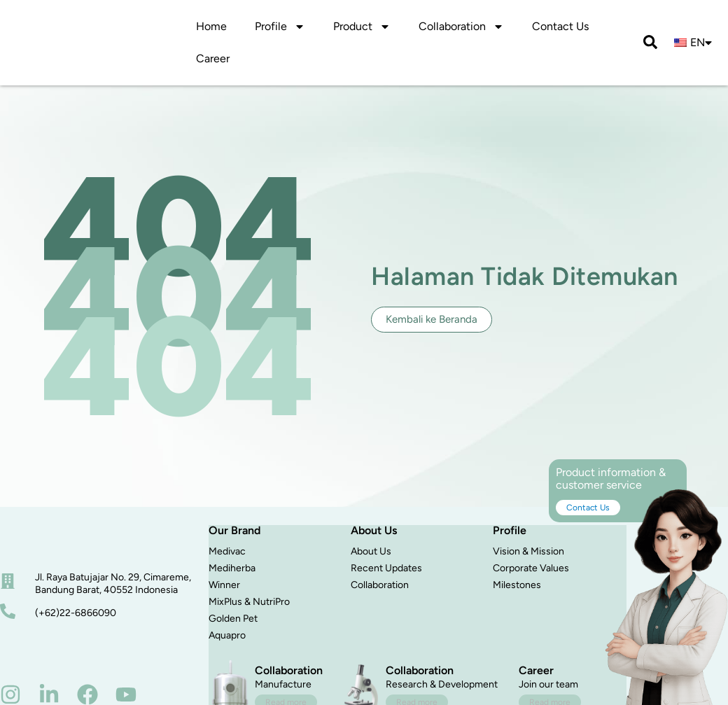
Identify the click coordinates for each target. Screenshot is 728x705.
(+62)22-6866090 (76, 613)
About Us (371, 551)
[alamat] (8, 581)
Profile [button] (280, 27)
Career (213, 58)
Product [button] (362, 27)
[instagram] (10, 694)
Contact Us (560, 26)
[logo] (55, 27)
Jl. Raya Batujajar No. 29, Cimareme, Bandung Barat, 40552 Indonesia (113, 584)
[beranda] (53, 541)
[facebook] (87, 694)
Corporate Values (531, 568)
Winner (224, 585)
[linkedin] (49, 694)
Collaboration (380, 585)
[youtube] (126, 694)
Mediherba (232, 568)
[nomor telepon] (8, 611)
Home (211, 26)
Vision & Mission (528, 551)
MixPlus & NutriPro (249, 602)
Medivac (227, 551)
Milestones (517, 585)
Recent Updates (386, 568)
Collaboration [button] (461, 27)
